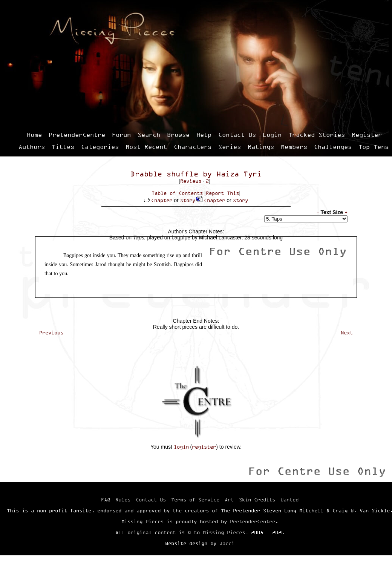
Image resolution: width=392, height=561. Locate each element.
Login (272, 135)
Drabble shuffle (164, 174)
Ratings (261, 147)
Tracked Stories (317, 135)
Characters (193, 147)
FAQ (106, 500)
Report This (222, 193)
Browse (178, 135)
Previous (51, 333)
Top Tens (374, 147)
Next (347, 333)
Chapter (162, 200)
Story (188, 200)
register (204, 447)
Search (149, 135)
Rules (123, 500)
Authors (32, 147)
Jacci (227, 543)
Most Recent (146, 147)
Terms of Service (195, 500)
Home (34, 135)
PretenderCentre (77, 135)
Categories (100, 147)
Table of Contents (177, 193)
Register (367, 135)
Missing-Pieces (224, 532)
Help (204, 135)
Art (229, 500)
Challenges (333, 147)
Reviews (191, 181)
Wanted (289, 500)
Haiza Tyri (239, 174)
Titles (63, 147)
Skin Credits (257, 500)
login (181, 447)
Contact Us (237, 135)
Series (230, 147)
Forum (121, 135)
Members (294, 147)
